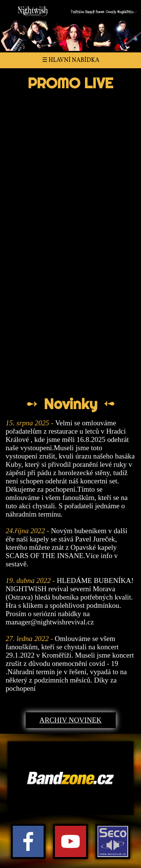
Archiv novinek (70, 720)
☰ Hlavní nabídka (71, 60)
